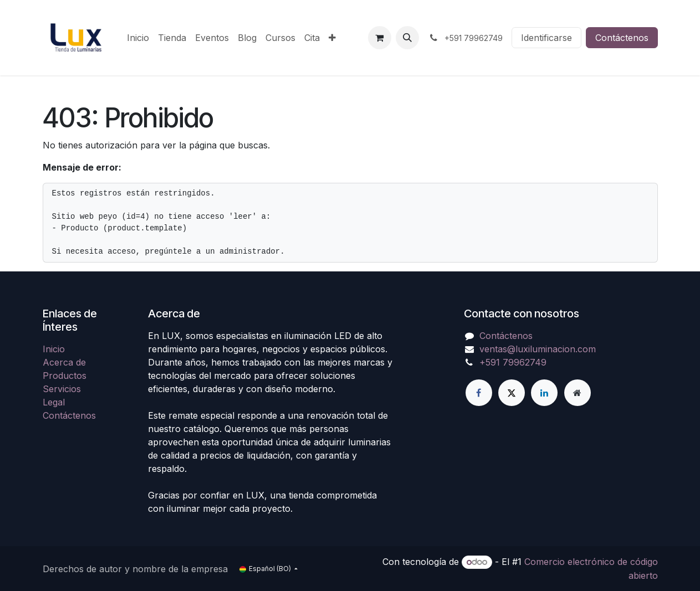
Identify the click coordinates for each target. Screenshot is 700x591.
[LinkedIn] (544, 393)
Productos (65, 376)
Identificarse (546, 38)
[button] (407, 38)
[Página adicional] (578, 393)
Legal (54, 402)
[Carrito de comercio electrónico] (380, 38)
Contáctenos (622, 38)
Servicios (62, 389)
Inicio (54, 349)
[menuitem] (138, 38)
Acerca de (64, 362)
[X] (512, 393)
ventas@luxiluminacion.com (538, 349)
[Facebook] (479, 393)
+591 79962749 (513, 362)
